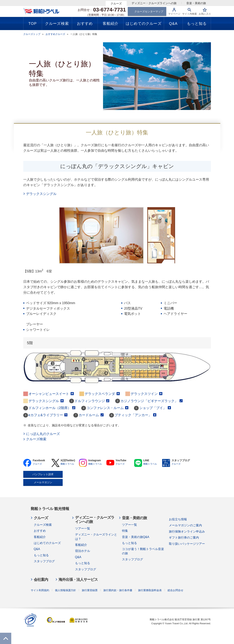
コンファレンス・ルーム (107, 408)
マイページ (174, 14)
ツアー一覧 (83, 528)
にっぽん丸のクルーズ (43, 434)
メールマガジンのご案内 (185, 525)
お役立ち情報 (178, 519)
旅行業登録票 (90, 590)
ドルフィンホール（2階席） (52, 408)
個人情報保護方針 (65, 590)
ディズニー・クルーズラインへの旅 (154, 3)
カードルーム (91, 415)
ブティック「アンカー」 (135, 415)
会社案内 (41, 580)
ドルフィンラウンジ (92, 401)
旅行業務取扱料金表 (150, 590)
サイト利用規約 (40, 590)
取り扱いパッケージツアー (187, 544)
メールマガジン (43, 482)
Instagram (83, 463)
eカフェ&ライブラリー (48, 415)
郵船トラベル (67, 464)
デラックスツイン (146, 394)
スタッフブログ (44, 561)
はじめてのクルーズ (47, 543)
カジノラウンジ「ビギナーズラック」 (152, 401)
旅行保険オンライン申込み (187, 531)
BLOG (166, 463)
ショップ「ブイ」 (155, 408)
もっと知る (41, 555)
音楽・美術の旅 (196, 3)
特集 (125, 531)
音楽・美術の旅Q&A (136, 537)
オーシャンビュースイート (51, 394)
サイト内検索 (190, 14)
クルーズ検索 (36, 439)
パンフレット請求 (43, 474)
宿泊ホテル (83, 551)
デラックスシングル (41, 194)
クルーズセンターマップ (149, 11)
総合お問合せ (175, 590)
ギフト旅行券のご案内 (184, 538)
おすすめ (40, 531)
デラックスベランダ (102, 394)
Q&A (37, 549)
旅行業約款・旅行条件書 (118, 590)
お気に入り (205, 14)
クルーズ (116, 3)
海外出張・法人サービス (78, 580)
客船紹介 (40, 537)
